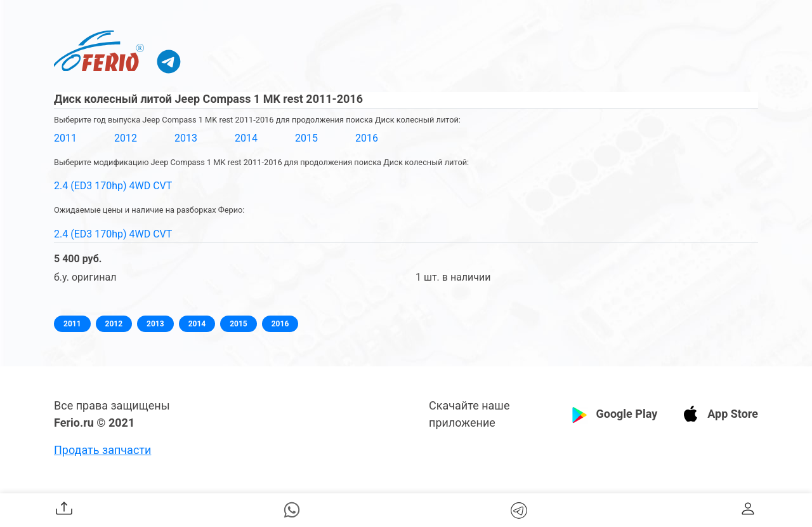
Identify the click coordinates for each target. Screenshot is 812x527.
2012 (126, 138)
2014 (246, 138)
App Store (733, 414)
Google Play (626, 414)
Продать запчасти (102, 450)
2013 (186, 138)
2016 (367, 138)
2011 (65, 138)
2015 (306, 138)
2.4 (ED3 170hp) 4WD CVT (113, 186)
